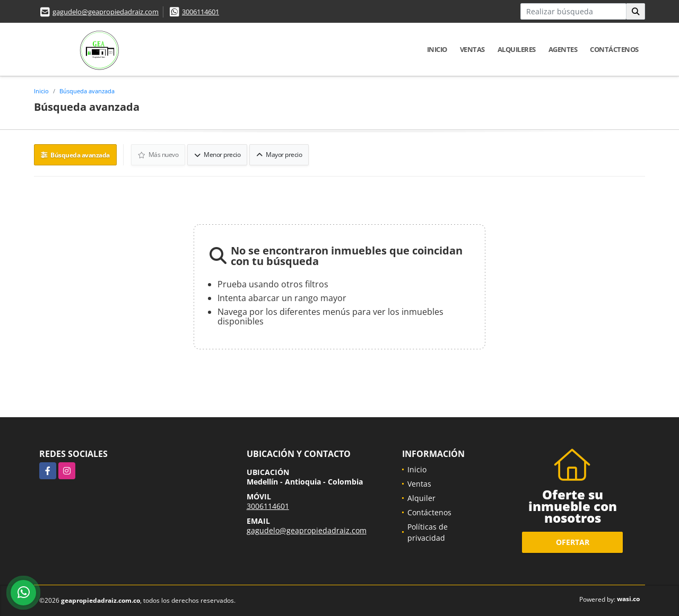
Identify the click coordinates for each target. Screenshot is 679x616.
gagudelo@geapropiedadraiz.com (106, 12)
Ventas (472, 49)
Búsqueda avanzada (87, 91)
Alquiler (421, 498)
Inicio (437, 49)
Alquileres (517, 49)
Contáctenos (614, 49)
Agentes (563, 49)
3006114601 (201, 12)
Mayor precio (279, 155)
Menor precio (217, 155)
